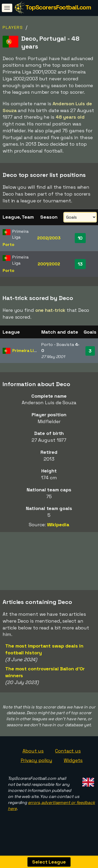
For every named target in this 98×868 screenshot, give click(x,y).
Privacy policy (37, 767)
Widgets (73, 767)
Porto (8, 244)
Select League (49, 862)
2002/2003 (49, 238)
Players (13, 27)
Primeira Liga (26, 351)
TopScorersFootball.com (58, 7)
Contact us (68, 757)
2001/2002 (49, 264)
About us (33, 757)
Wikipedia (58, 525)
